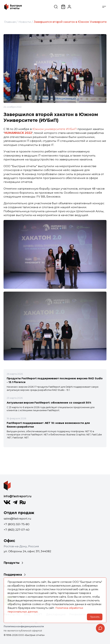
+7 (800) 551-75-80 (17, 524)
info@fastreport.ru (18, 496)
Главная (10, 22)
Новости (25, 22)
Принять (95, 617)
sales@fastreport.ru (17, 519)
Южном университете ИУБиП (55, 129)
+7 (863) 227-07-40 (17, 530)
